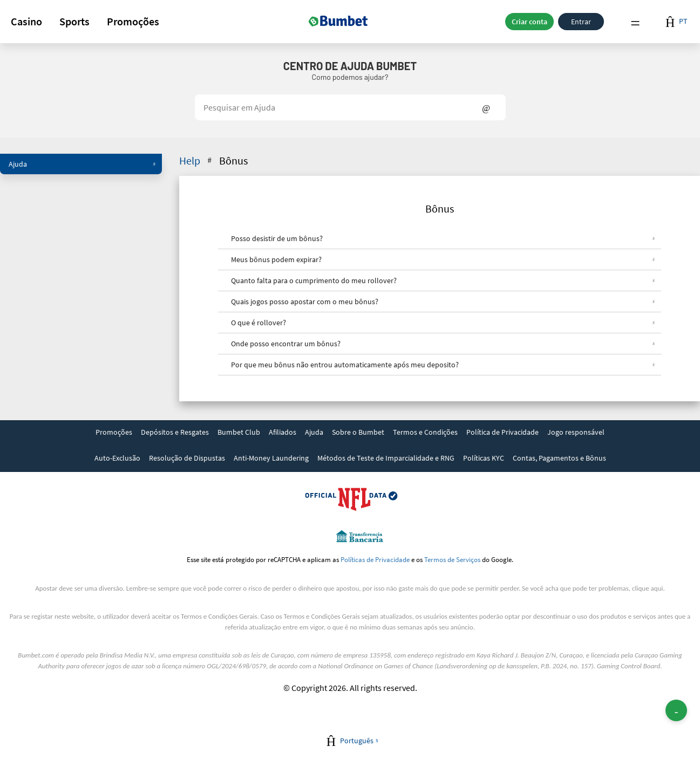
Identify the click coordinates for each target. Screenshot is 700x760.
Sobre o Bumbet (358, 432)
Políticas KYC (484, 458)
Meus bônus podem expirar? (443, 259)
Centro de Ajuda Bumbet (350, 66)
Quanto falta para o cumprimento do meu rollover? (443, 280)
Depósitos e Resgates (175, 432)
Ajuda (82, 164)
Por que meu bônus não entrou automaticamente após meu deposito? (443, 365)
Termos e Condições (425, 432)
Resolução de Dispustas (187, 458)
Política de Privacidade (502, 432)
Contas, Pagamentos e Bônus (559, 458)
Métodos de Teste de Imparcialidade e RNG (386, 458)
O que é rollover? (443, 323)
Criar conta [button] (529, 22)
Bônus (233, 160)
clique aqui (647, 588)
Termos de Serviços (452, 559)
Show (486, 107)
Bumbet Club (239, 432)
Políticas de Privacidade (375, 559)
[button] (26, 22)
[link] (114, 433)
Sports (74, 21)
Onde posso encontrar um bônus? (443, 344)
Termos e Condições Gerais (219, 616)
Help (196, 160)
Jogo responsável (576, 432)
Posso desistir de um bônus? (443, 238)
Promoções (133, 21)
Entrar (581, 22)
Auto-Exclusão (117, 458)
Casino (26, 21)
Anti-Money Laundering (271, 458)
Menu (635, 22)
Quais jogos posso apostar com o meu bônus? (443, 302)
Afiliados (283, 432)
